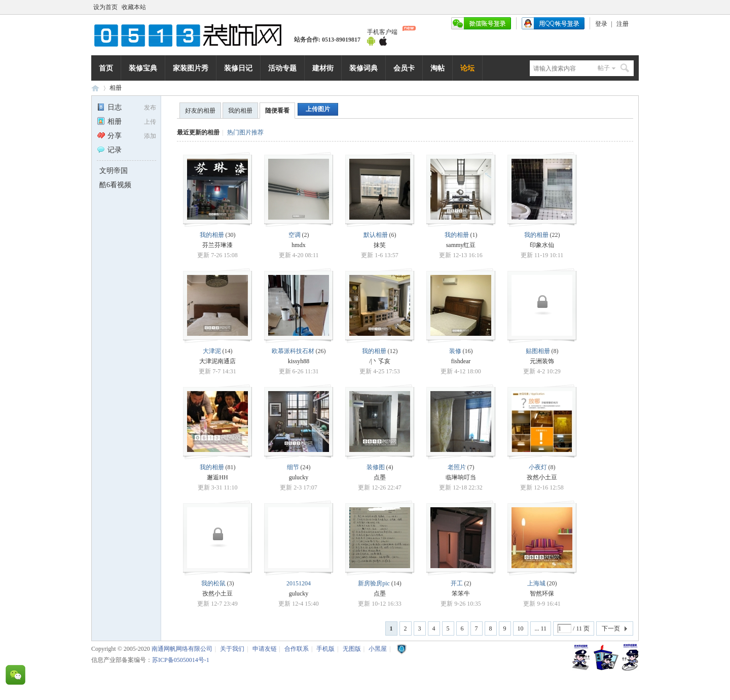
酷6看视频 (115, 185)
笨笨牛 (461, 593)
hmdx (298, 245)
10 (521, 628)
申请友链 (265, 649)
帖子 (604, 68)
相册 (116, 88)
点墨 (380, 477)
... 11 (541, 628)
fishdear (461, 361)
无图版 (352, 649)
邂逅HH (217, 477)
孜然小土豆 (542, 477)
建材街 (323, 68)
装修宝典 (143, 68)
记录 (109, 150)
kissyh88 (299, 361)
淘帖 (437, 68)
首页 (106, 68)
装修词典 (363, 68)
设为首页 (105, 7)
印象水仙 (542, 245)
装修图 (376, 467)
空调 (295, 235)
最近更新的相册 (198, 132)
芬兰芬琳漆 (217, 245)
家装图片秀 (191, 68)
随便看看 (277, 111)
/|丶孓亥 (380, 361)
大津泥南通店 (217, 361)
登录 (601, 24)
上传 (150, 122)
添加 (150, 136)
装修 (455, 351)
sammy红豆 (461, 245)
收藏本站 (134, 7)
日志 (109, 107)
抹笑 (380, 245)
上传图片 (318, 109)
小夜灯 (538, 467)
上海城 (536, 583)
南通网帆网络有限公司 (193, 35)
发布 (150, 108)
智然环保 (542, 593)
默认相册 (376, 235)
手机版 (325, 649)
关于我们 (232, 649)
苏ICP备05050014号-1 (181, 660)
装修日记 (238, 68)
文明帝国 (114, 171)
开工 (457, 583)
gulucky (299, 477)
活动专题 (282, 68)
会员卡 (404, 68)
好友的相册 (200, 111)
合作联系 (297, 649)
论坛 (467, 68)
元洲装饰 (542, 361)
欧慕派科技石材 (293, 351)
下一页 (611, 628)
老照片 (457, 467)
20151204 (299, 583)
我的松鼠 (213, 583)
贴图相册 (538, 351)
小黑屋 (378, 649)
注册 (623, 24)
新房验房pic (374, 583)
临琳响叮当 (461, 477)
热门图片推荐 (245, 132)
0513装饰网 (95, 88)
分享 (109, 136)
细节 (293, 467)
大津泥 (212, 351)
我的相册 (240, 111)
